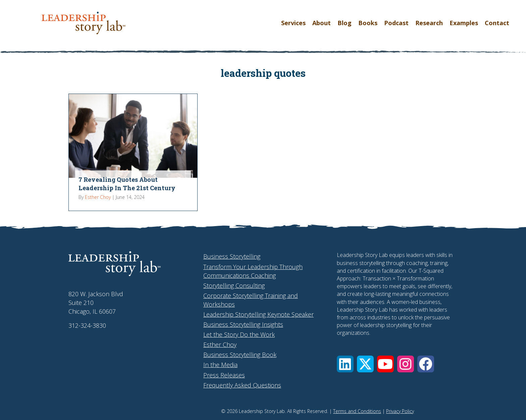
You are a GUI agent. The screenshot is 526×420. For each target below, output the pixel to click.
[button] (345, 364)
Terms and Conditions (357, 411)
